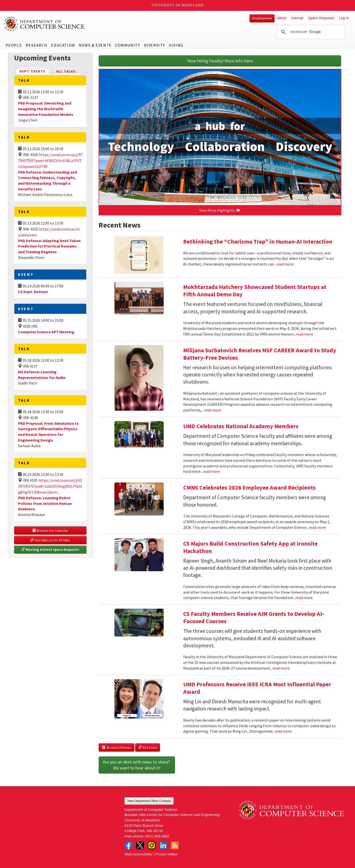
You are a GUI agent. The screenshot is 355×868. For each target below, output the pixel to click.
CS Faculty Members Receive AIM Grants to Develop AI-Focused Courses (254, 617)
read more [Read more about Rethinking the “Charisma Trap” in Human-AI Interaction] (285, 264)
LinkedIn (163, 845)
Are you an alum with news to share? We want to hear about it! (137, 765)
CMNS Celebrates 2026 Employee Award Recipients (249, 487)
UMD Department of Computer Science (44, 24)
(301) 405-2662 (157, 836)
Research (36, 45)
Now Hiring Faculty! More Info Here (220, 61)
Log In (344, 18)
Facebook (128, 845)
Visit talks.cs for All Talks (50, 540)
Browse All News (116, 747)
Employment (262, 18)
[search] (310, 32)
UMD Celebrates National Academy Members (241, 426)
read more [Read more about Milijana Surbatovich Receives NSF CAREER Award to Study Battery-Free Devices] (213, 410)
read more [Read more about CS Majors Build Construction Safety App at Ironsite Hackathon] (304, 598)
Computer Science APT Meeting (46, 332)
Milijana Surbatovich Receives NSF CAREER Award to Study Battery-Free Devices (260, 354)
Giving (176, 45)
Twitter (140, 845)
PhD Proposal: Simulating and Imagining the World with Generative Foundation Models (46, 109)
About (282, 18)
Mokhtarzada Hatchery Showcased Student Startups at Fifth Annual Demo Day (255, 291)
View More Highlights (220, 210)
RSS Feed (148, 747)
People (14, 45)
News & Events (95, 45)
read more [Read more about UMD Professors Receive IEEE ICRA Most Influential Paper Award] (283, 731)
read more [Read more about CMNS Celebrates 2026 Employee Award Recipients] (317, 527)
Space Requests (321, 18)
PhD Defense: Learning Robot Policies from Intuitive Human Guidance (45, 503)
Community (128, 45)
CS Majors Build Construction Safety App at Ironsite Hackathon (250, 547)
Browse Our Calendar (50, 531)
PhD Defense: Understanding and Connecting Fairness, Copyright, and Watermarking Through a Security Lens (47, 181)
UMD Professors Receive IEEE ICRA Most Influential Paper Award (257, 688)
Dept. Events (35, 71)
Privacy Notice (166, 854)
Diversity (155, 45)
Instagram (152, 845)
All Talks (66, 71)
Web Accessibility (138, 854)
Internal (297, 18)
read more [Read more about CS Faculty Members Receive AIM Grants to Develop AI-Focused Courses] (281, 668)
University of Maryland (178, 5)
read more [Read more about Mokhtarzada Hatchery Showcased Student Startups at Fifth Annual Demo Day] (304, 334)
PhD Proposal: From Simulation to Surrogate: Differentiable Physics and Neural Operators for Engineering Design (48, 432)
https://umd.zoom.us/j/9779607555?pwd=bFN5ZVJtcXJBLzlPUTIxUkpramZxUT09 (50, 160)
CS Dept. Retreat (33, 292)
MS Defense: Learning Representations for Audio (42, 375)
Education (63, 45)
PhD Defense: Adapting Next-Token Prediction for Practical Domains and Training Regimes (49, 246)
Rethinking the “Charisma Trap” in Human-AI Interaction (258, 241)
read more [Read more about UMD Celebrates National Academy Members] (212, 471)
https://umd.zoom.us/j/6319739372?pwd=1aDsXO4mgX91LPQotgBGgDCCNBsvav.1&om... (50, 486)
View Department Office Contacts (149, 801)
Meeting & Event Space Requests (50, 549)
